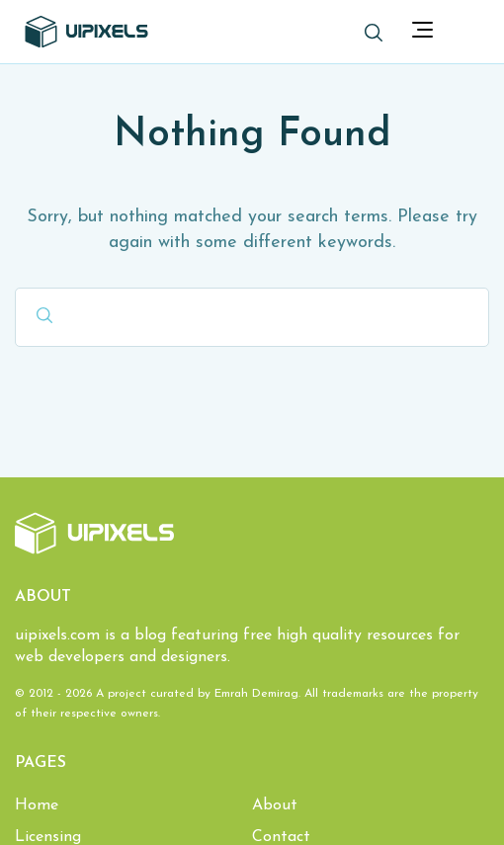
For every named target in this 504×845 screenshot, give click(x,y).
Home (37, 805)
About (275, 805)
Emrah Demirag (256, 694)
